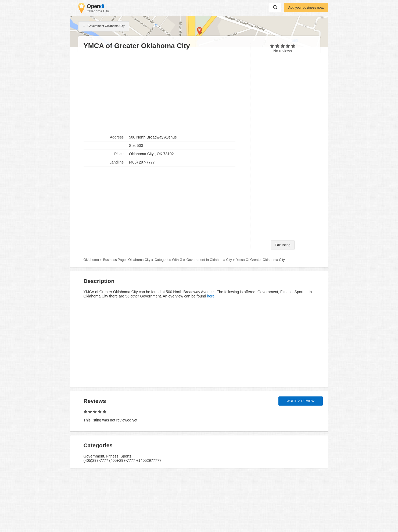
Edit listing (283, 245)
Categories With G (168, 260)
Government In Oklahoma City (209, 260)
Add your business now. (306, 8)
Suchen (275, 7)
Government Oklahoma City (104, 26)
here (211, 296)
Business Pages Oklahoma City (127, 260)
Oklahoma (91, 260)
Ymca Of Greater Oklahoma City (261, 260)
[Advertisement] (164, 92)
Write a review (300, 401)
